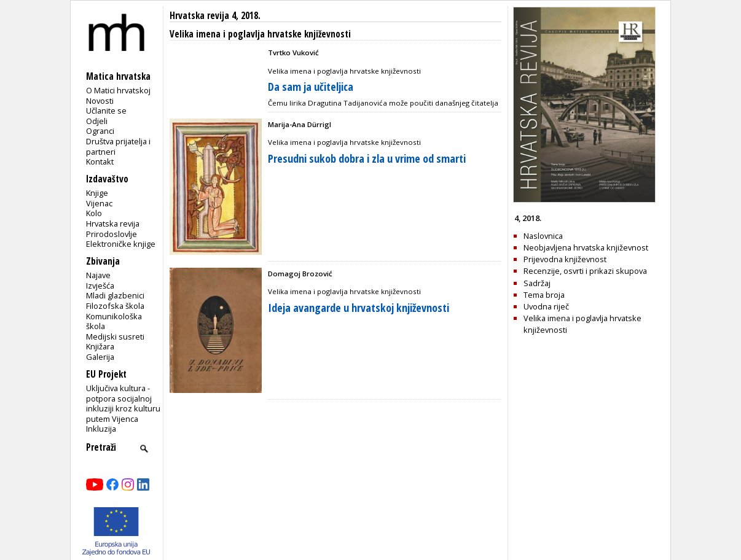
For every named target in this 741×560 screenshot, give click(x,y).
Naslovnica (543, 236)
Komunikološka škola (114, 321)
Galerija (100, 357)
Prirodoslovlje (112, 234)
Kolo (94, 213)
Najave (98, 275)
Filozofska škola (115, 306)
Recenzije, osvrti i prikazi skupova (585, 271)
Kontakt (100, 161)
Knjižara (100, 346)
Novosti (100, 101)
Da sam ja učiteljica (311, 87)
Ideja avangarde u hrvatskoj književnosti (359, 308)
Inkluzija (101, 429)
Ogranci (100, 131)
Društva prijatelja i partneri (118, 146)
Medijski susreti (115, 336)
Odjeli (97, 121)
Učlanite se (106, 111)
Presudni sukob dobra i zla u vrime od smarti (367, 158)
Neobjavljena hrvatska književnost (586, 247)
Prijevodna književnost (565, 259)
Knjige (97, 193)
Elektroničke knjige (121, 244)
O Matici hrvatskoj (118, 90)
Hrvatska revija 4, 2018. (215, 16)
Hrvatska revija (113, 224)
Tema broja (544, 295)
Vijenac (99, 203)
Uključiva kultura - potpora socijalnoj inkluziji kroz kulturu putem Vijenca (123, 403)
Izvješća (100, 286)
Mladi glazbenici (115, 295)
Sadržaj (537, 283)
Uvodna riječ (546, 306)
